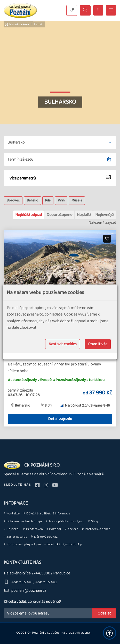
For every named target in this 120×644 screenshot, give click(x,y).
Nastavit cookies (63, 344)
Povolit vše (98, 344)
